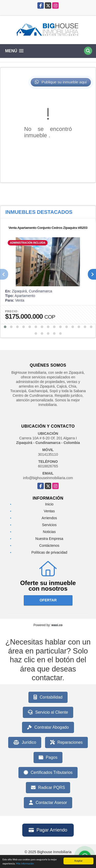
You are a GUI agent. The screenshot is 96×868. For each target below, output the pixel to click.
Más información (25, 864)
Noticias (49, 532)
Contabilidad (48, 697)
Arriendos (49, 518)
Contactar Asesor (48, 803)
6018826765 (48, 466)
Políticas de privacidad (49, 552)
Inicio (49, 504)
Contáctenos (49, 545)
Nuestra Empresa (49, 539)
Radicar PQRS (48, 788)
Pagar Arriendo (48, 830)
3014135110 (48, 454)
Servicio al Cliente (48, 712)
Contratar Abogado (48, 727)
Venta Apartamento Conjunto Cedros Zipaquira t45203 (48, 228)
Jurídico (25, 742)
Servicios (49, 525)
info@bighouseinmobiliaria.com (48, 478)
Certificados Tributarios (48, 773)
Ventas (49, 511)
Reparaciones (66, 742)
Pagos (48, 758)
